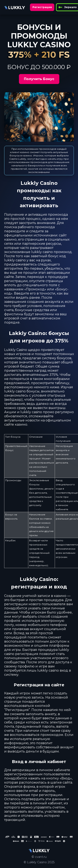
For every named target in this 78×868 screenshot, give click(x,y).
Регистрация (42, 7)
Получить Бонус (39, 79)
